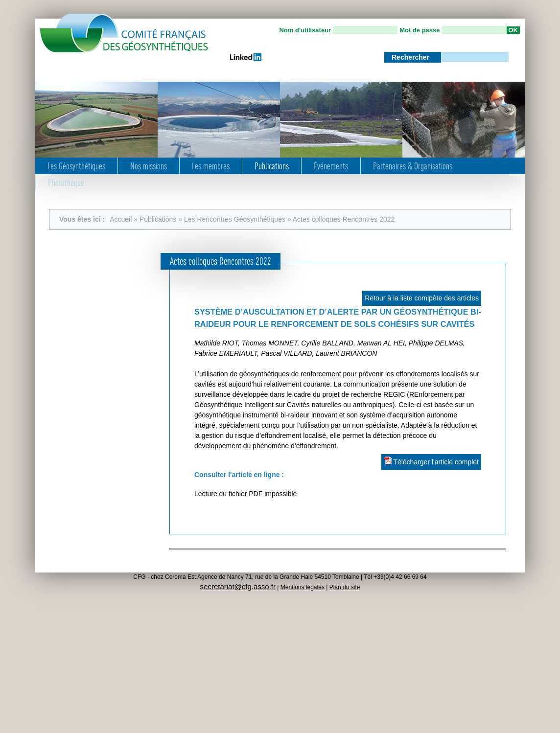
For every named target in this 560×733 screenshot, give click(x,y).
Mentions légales (303, 587)
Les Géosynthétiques (76, 166)
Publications (272, 166)
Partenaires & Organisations (413, 166)
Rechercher (411, 57)
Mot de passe (420, 30)
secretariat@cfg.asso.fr (238, 586)
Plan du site (345, 587)
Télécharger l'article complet (431, 461)
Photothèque (66, 183)
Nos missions (149, 166)
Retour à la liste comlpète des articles (422, 298)
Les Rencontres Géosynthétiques (235, 219)
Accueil (121, 219)
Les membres (211, 166)
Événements (331, 166)
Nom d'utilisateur (305, 30)
